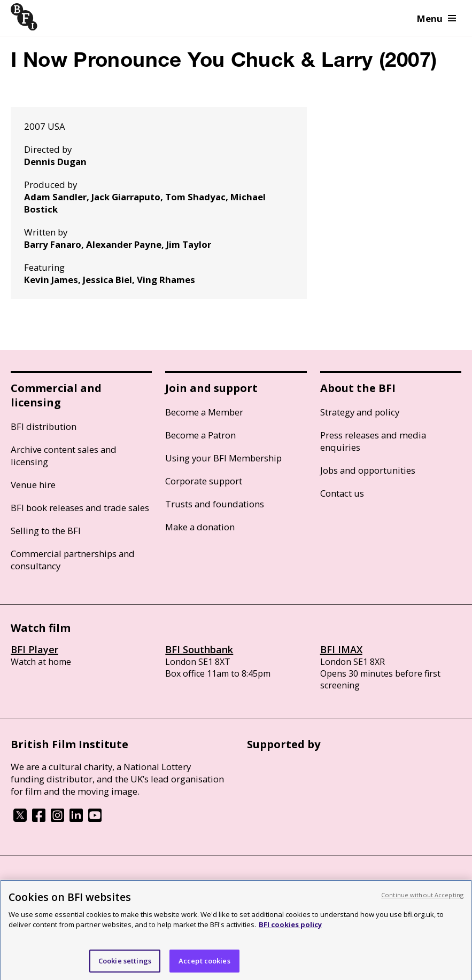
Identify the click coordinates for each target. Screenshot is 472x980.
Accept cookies (204, 965)
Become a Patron (200, 435)
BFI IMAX (341, 649)
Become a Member (204, 412)
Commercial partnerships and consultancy (73, 560)
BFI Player (34, 649)
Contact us (342, 493)
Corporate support (204, 481)
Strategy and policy (360, 412)
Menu (436, 18)
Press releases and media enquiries (373, 441)
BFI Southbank (199, 649)
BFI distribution (44, 426)
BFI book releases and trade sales (80, 508)
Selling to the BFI (46, 531)
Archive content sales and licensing (64, 456)
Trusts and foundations (215, 504)
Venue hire (33, 485)
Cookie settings (125, 965)
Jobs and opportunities (368, 470)
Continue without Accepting (422, 899)
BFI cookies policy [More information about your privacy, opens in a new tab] (290, 929)
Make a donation (200, 527)
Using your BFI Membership (223, 458)
